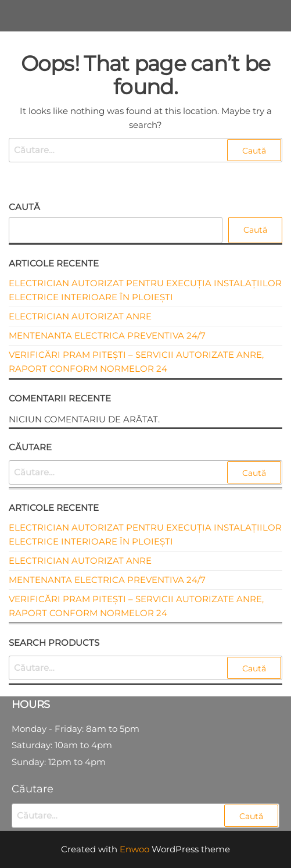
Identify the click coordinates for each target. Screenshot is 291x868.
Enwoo (134, 849)
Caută (24, 207)
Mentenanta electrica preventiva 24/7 (107, 335)
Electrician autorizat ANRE (80, 316)
